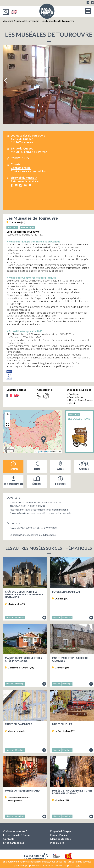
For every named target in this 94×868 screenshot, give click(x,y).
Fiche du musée (44, 618)
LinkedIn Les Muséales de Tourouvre (16, 185)
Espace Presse (59, 835)
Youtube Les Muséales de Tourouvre (30, 185)
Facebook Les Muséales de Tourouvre (12, 185)
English (14, 12)
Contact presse (21, 168)
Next (91, 81)
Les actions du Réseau (16, 835)
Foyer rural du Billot (66, 592)
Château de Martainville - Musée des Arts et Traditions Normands (24, 595)
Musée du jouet (62, 724)
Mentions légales (61, 839)
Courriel (16, 164)
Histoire (12, 227)
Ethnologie (27, 227)
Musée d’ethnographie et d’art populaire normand (72, 792)
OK (78, 865)
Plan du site (57, 843)
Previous (6, 81)
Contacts (9, 839)
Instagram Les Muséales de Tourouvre (21, 185)
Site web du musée (22, 178)
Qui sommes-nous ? (15, 831)
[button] (44, 440)
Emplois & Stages (61, 831)
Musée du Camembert (19, 724)
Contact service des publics (28, 171)
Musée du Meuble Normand (22, 791)
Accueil (8, 21)
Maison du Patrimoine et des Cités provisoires (23, 659)
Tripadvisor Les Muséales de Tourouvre (25, 185)
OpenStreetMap (44, 452)
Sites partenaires (14, 843)
